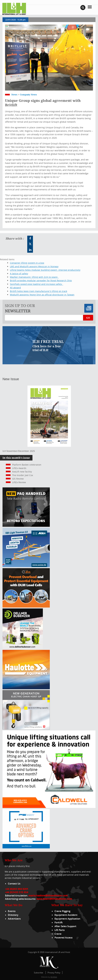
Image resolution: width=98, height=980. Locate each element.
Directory (13, 915)
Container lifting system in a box (27, 263)
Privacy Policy (54, 973)
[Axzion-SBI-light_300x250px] (26, 566)
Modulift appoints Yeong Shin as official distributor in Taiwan (42, 295)
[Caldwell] (49, 807)
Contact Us (14, 884)
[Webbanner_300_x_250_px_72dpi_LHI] (26, 526)
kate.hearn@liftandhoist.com (54, 899)
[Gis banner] (26, 729)
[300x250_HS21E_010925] (26, 688)
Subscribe (38, 973)
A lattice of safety (19, 274)
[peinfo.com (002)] (26, 848)
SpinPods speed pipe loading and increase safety (37, 284)
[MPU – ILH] (26, 607)
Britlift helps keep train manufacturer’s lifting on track (39, 291)
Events (12, 911)
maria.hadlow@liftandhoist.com (48, 895)
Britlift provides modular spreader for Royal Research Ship (41, 280)
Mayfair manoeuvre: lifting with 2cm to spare (34, 277)
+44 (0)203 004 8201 (17, 889)
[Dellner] (23, 648)
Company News (28, 95)
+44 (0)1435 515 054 (17, 892)
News (14, 95)
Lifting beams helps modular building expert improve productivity (45, 270)
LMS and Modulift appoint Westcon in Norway (34, 266)
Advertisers (14, 919)
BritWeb (54, 977)
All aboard (15, 288)
